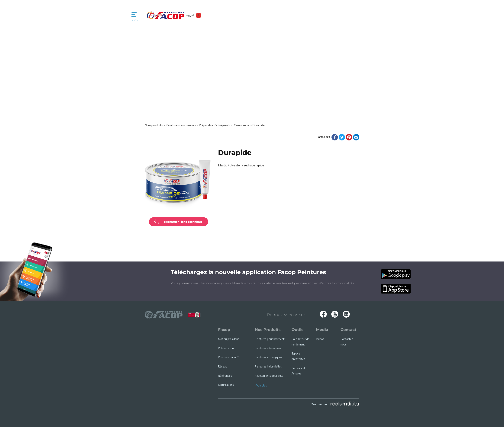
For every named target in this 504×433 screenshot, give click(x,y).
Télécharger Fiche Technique (182, 222)
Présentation (226, 348)
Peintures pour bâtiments (270, 339)
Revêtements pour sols (269, 376)
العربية (194, 15)
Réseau (223, 366)
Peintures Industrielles (268, 366)
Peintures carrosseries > (182, 125)
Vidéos (320, 339)
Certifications (226, 385)
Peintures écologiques (268, 357)
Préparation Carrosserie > (235, 125)
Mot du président (228, 339)
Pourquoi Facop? (228, 357)
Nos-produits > (155, 125)
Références (225, 376)
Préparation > (208, 125)
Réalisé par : (335, 404)
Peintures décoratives (268, 348)
